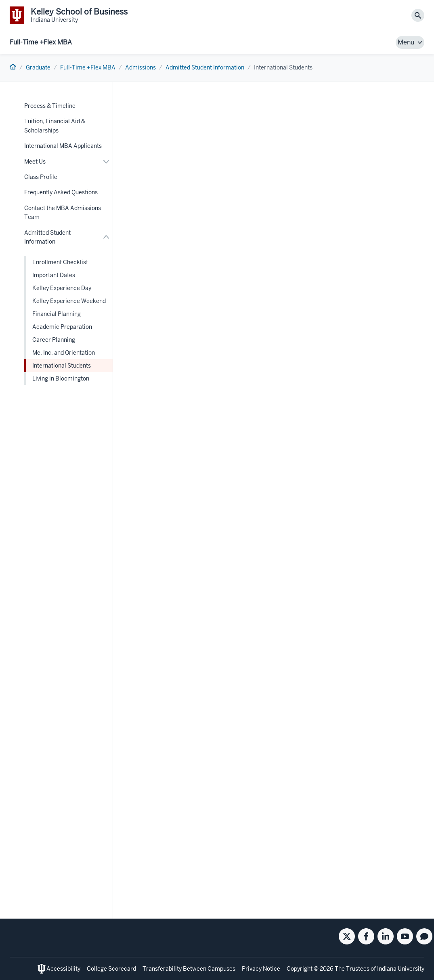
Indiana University (401, 969)
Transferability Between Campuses (189, 969)
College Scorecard (111, 969)
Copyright (300, 969)
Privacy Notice (261, 969)
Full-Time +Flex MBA (41, 42)
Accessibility (63, 969)
